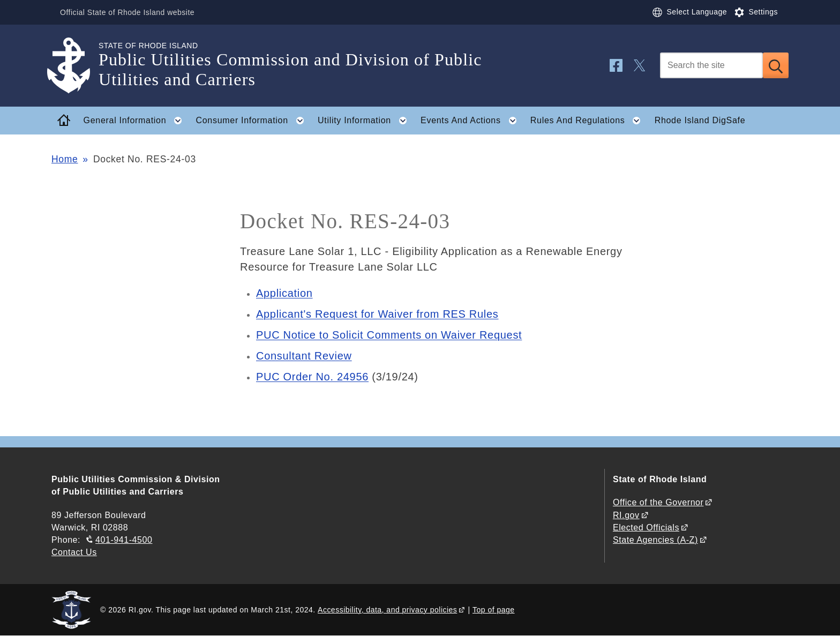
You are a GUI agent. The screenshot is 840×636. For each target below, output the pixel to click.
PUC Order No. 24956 (312, 377)
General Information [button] (136, 121)
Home (65, 159)
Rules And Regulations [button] (589, 121)
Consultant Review (304, 356)
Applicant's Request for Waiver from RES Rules (377, 314)
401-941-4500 (124, 540)
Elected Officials (646, 527)
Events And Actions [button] (472, 121)
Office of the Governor (658, 502)
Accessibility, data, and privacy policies (387, 610)
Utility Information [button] (366, 121)
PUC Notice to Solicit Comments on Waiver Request (389, 335)
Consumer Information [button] (253, 121)
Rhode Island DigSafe (700, 120)
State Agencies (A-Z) (655, 540)
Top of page (494, 610)
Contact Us (74, 552)
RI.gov (626, 515)
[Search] (711, 65)
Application (284, 293)
